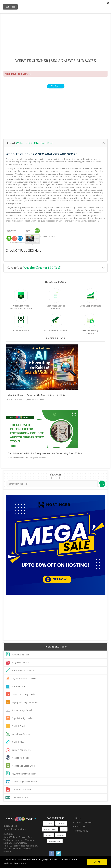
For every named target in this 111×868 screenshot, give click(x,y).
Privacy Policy (82, 831)
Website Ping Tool (20, 758)
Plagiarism (61, 823)
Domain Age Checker (21, 750)
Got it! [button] (97, 862)
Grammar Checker (50, 829)
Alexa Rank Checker (21, 734)
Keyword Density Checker (24, 774)
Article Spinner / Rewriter (23, 671)
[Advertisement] (55, 36)
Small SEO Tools (55, 841)
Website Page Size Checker (24, 782)
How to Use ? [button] (34, 268)
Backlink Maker (19, 742)
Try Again (56, 86)
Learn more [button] (20, 863)
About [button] (30, 143)
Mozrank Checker (20, 798)
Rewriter (49, 835)
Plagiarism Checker (20, 663)
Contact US (81, 827)
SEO (64, 829)
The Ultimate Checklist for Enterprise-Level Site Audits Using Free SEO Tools (46, 453)
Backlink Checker (19, 726)
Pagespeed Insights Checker (25, 702)
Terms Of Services (84, 822)
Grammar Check (19, 686)
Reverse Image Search (22, 710)
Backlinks (61, 835)
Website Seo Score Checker (24, 766)
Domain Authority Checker (24, 694)
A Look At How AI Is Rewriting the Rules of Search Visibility (36, 395)
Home (78, 818)
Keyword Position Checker (24, 678)
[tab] (55, 143)
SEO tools (48, 823)
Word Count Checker (21, 790)
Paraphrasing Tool (20, 655)
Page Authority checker (22, 718)
